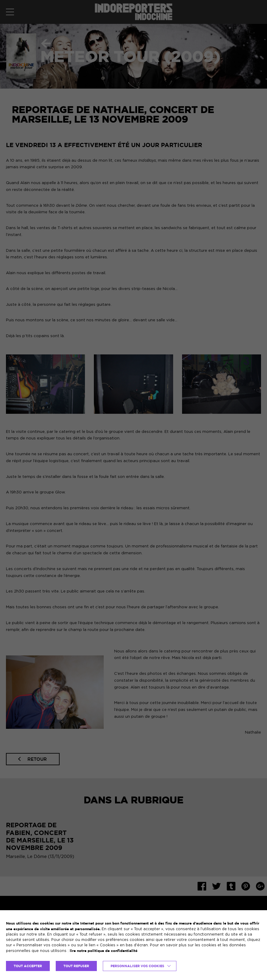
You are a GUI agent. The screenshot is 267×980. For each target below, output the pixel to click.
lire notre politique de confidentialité (104, 951)
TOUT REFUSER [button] (76, 966)
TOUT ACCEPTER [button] (28, 966)
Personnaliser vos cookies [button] (137, 966)
